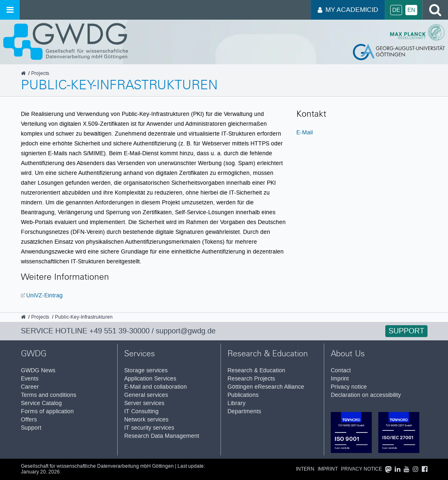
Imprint (340, 379)
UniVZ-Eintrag (44, 295)
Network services (146, 420)
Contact (341, 370)
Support (406, 331)
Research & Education (256, 370)
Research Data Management (162, 436)
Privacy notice (349, 387)
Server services (144, 403)
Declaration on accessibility (366, 395)
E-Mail (305, 132)
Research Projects (251, 379)
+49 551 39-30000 (119, 331)
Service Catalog (41, 403)
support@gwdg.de (186, 331)
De (396, 10)
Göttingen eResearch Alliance (266, 387)
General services (146, 395)
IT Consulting (141, 411)
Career (30, 387)
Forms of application (47, 411)
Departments (244, 411)
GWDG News (38, 370)
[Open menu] (10, 10)
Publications (243, 395)
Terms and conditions (49, 395)
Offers (29, 420)
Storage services (146, 370)
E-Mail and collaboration (156, 387)
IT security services (149, 428)
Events (30, 379)
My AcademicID (348, 10)
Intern (305, 469)
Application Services (150, 379)
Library (237, 403)
